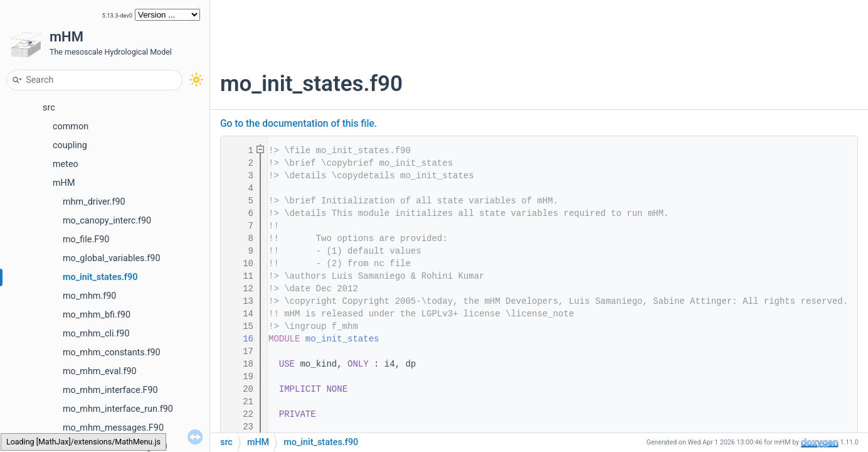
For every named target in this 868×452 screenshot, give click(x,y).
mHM (64, 183)
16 (240, 339)
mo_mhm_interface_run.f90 (118, 409)
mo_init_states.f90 (100, 277)
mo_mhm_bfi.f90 (97, 315)
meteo (66, 164)
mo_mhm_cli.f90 (96, 334)
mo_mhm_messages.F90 (113, 428)
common (71, 126)
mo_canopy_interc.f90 (107, 221)
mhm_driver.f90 (94, 202)
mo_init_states (342, 339)
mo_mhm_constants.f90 (112, 352)
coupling (70, 145)
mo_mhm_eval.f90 (100, 371)
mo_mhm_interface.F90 (110, 390)
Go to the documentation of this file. (299, 124)
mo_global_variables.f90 (112, 258)
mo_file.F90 (86, 239)
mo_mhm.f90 (89, 296)
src (49, 108)
